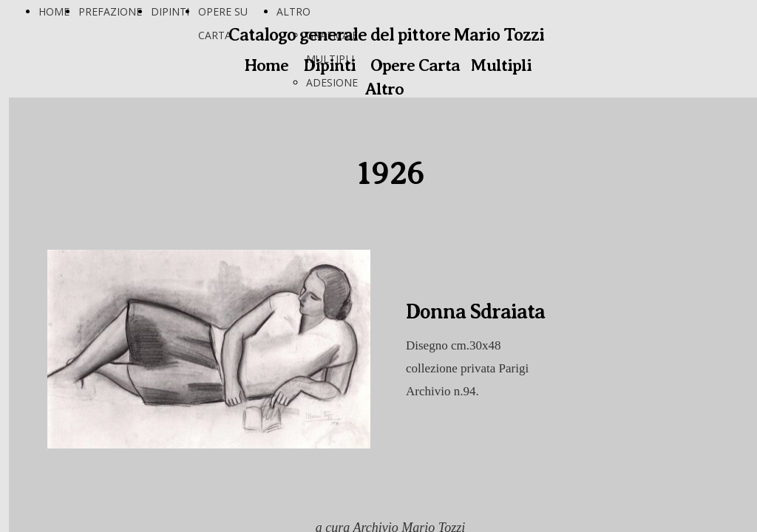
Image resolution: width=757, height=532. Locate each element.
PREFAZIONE (110, 11)
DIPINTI (170, 11)
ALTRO (293, 11)
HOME (54, 11)
